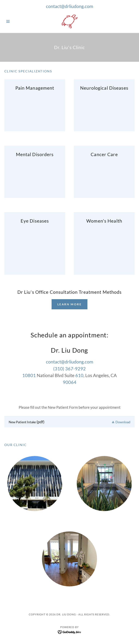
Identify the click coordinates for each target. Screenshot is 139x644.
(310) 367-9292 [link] (69, 369)
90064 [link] (70, 382)
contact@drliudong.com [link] (70, 6)
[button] (14, 21)
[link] (69, 21)
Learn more (69, 304)
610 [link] (79, 375)
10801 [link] (29, 375)
